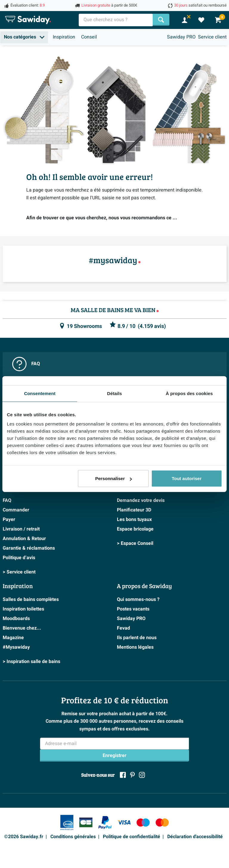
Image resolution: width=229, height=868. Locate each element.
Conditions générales (73, 837)
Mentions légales (135, 647)
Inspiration (64, 37)
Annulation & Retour (24, 539)
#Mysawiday (16, 647)
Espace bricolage (135, 529)
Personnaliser (113, 478)
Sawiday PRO (181, 37)
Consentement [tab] (40, 393)
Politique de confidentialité (131, 837)
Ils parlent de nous (137, 638)
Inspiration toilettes (23, 609)
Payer (9, 519)
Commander (16, 510)
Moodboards (16, 619)
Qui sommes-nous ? (138, 599)
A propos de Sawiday (144, 586)
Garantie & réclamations (29, 548)
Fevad (123, 628)
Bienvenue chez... (22, 628)
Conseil (89, 37)
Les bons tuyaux (134, 519)
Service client (212, 37)
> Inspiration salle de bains (31, 662)
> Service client (19, 572)
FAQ (26, 364)
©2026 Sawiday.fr (24, 837)
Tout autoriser (187, 478)
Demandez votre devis (141, 500)
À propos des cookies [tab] (189, 393)
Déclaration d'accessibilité (195, 837)
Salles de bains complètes (31, 599)
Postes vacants (133, 609)
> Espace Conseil (135, 543)
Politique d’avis (19, 558)
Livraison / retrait (21, 529)
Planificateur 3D (134, 510)
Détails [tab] (114, 393)
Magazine (13, 638)
